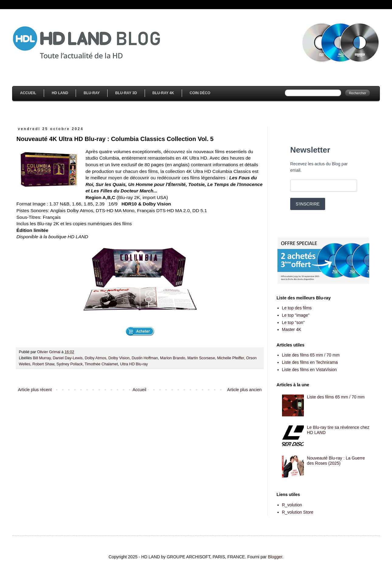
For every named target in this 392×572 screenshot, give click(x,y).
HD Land (60, 93)
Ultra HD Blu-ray (134, 364)
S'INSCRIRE (308, 204)
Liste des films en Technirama (310, 362)
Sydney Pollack (70, 364)
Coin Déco (200, 93)
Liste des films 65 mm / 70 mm (311, 355)
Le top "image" (296, 315)
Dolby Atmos (96, 358)
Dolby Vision (119, 358)
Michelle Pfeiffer (230, 358)
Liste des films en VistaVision (309, 370)
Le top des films (297, 308)
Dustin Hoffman (145, 358)
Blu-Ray (92, 93)
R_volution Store (298, 512)
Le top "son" (293, 322)
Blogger (275, 557)
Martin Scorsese (201, 358)
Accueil (28, 93)
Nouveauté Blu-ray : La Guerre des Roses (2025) (336, 461)
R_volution (292, 505)
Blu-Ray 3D (126, 93)
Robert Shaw (43, 364)
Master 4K (292, 329)
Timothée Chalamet (101, 364)
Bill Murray (42, 358)
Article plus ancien (244, 390)
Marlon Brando (173, 358)
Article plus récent (35, 390)
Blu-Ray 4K (163, 93)
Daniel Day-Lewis (68, 358)
